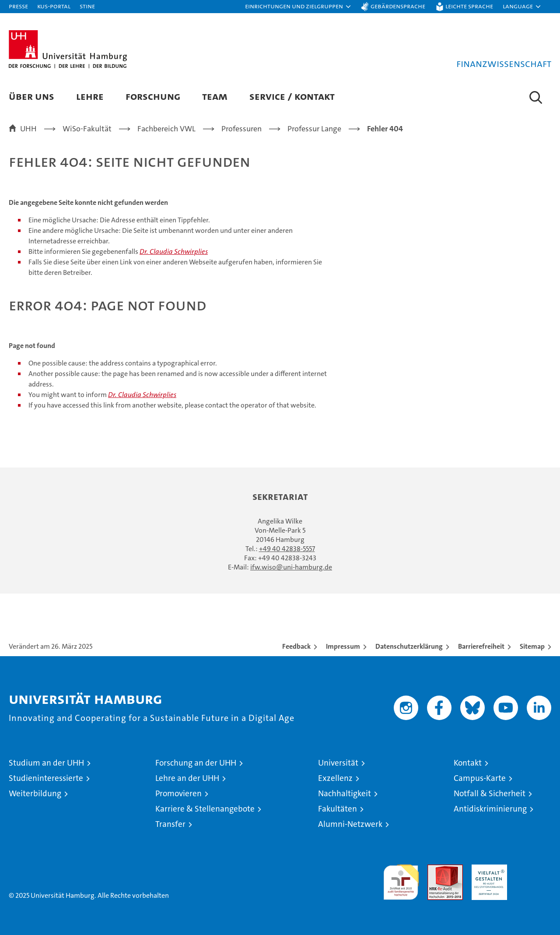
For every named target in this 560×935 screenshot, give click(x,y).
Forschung (153, 96)
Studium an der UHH (46, 763)
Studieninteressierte (46, 778)
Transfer (170, 824)
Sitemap (532, 646)
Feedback (296, 646)
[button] (298, 7)
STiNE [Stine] (87, 6)
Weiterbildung (35, 793)
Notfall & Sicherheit (490, 793)
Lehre (90, 96)
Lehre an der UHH (187, 778)
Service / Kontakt (292, 96)
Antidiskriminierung (490, 809)
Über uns (31, 96)
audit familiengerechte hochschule (401, 878)
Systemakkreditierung (534, 869)
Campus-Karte (480, 778)
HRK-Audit (487, 869)
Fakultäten (338, 809)
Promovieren (178, 793)
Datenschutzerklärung (409, 646)
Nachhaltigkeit (345, 793)
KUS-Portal (54, 6)
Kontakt (468, 763)
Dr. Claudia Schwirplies (174, 251)
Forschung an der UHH (196, 763)
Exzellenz (335, 778)
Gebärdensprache (398, 6)
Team (215, 96)
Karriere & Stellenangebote (205, 809)
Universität (338, 763)
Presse (18, 6)
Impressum (343, 646)
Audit (436, 869)
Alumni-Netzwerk (350, 824)
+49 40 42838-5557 (287, 549)
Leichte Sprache (469, 6)
